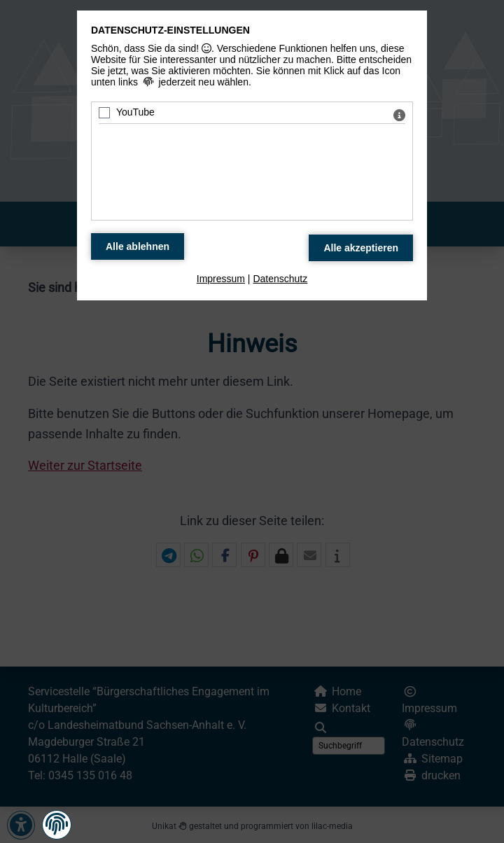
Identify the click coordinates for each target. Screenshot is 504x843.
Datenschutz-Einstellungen (170, 30)
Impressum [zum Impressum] (221, 279)
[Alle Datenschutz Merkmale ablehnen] (138, 246)
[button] (57, 825)
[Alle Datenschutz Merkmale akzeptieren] (361, 248)
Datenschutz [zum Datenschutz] (280, 279)
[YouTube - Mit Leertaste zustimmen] (104, 113)
